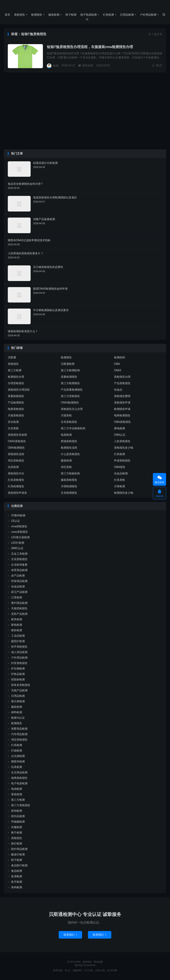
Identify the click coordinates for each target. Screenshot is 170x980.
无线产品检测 (19, 690)
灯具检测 (108, 15)
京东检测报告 (69, 493)
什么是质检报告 (70, 454)
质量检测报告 (69, 377)
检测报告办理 (16, 377)
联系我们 (70, 935)
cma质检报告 (19, 526)
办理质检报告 (16, 383)
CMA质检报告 (123, 422)
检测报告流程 (69, 448)
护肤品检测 (18, 674)
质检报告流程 (16, 454)
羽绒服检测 (18, 822)
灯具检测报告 (16, 486)
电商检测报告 (122, 415)
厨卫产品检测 (19, 592)
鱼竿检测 (17, 882)
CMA (117, 364)
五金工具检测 (19, 554)
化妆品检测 (121, 473)
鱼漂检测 (17, 876)
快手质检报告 (19, 647)
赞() (157, 65)
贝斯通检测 (68, 364)
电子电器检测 (89, 15)
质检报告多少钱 (124, 448)
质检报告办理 (122, 377)
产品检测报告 (16, 403)
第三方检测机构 (70, 370)
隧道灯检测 (18, 854)
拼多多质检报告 (21, 685)
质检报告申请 (122, 403)
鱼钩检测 (17, 887)
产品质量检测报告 (72, 390)
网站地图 (98, 962)
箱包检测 (17, 811)
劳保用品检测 (19, 581)
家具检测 (17, 619)
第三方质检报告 (70, 396)
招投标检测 (18, 679)
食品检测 (17, 871)
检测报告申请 (122, 409)
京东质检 (13, 428)
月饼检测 (120, 486)
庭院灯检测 (18, 641)
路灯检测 (17, 843)
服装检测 (54, 15)
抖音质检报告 (19, 663)
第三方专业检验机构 (73, 428)
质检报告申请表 (17, 493)
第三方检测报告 (70, 383)
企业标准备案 (19, 565)
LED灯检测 (18, 543)
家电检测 (120, 428)
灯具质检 (120, 480)
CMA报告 (120, 467)
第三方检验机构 (70, 473)
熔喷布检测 (18, 761)
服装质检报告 (69, 480)
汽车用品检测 (19, 734)
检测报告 (37, 15)
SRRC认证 (17, 548)
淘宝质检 (66, 467)
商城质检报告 (69, 441)
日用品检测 (127, 15)
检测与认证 (18, 718)
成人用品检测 (19, 652)
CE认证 (15, 521)
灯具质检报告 (16, 480)
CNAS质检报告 (17, 441)
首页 (7, 15)
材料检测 (17, 712)
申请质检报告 (122, 461)
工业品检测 (18, 636)
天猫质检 (66, 415)
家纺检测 (17, 630)
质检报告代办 (16, 473)
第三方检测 (15, 370)
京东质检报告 (69, 422)
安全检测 (13, 422)
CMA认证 (120, 435)
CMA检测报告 (16, 448)
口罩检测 (17, 597)
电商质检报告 (16, 409)
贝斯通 (12, 357)
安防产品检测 (19, 614)
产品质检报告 (122, 383)
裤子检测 (17, 833)
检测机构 (120, 357)
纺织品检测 (18, 816)
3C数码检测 (18, 515)
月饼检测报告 (69, 486)
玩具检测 (13, 467)
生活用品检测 (19, 772)
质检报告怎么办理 (72, 409)
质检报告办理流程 (19, 390)
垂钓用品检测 (19, 603)
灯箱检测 (17, 751)
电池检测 (17, 789)
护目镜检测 (18, 669)
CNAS (118, 370)
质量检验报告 (16, 396)
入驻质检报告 (122, 441)
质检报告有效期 (17, 435)
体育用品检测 (19, 570)
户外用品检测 (148, 15)
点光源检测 (18, 756)
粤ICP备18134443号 (85, 965)
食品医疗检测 (19, 865)
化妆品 (118, 390)
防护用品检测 (19, 849)
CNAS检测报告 (70, 403)
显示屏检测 (18, 701)
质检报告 (85, 6)
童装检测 (17, 794)
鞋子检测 (71, 15)
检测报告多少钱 (124, 493)
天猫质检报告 (16, 415)
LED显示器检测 (20, 537)
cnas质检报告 (19, 532)
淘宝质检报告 (16, 461)
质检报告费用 (122, 396)
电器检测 (66, 435)
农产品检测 (18, 576)
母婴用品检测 (19, 729)
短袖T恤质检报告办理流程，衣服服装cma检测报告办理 (90, 47)
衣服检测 (17, 827)
